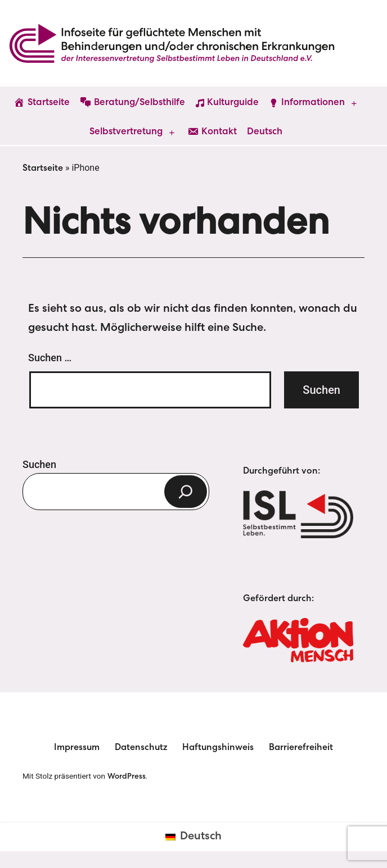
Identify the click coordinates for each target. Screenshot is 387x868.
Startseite (43, 169)
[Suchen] (186, 492)
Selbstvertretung (126, 132)
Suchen (39, 464)
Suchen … (50, 358)
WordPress (127, 777)
